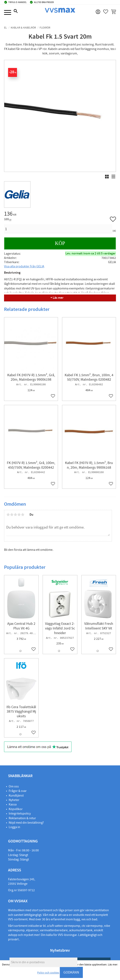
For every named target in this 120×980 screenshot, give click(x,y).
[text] (60, 214)
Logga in (14, 827)
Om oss (14, 786)
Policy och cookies (48, 973)
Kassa (13, 804)
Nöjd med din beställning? (26, 823)
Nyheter (14, 800)
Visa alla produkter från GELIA (24, 266)
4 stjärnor (19, 515)
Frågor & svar (18, 791)
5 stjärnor (23, 515)
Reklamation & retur (22, 818)
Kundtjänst (16, 796)
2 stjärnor (12, 515)
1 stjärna (8, 515)
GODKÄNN (71, 972)
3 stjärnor (15, 515)
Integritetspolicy (20, 814)
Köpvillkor (16, 809)
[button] (8, 13)
